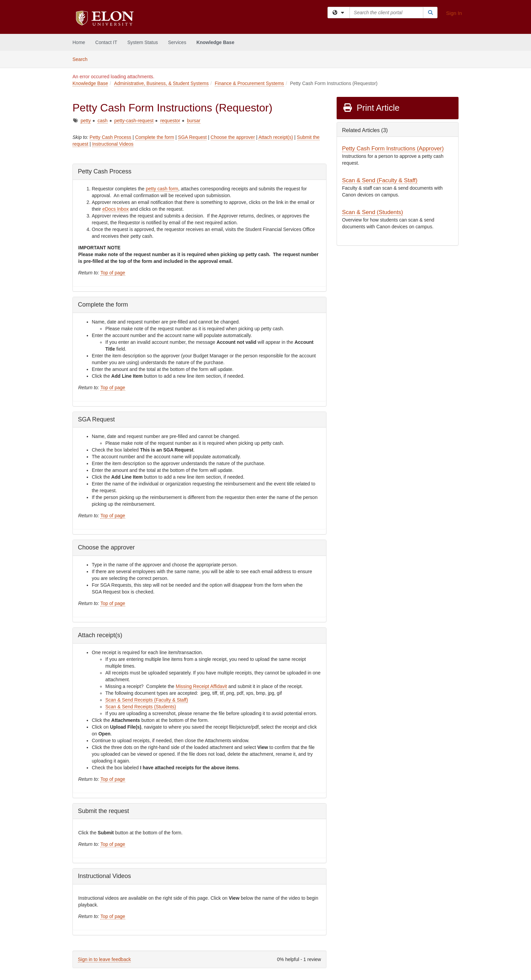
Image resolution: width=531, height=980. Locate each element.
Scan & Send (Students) (373, 212)
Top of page (113, 273)
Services (177, 42)
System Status (143, 42)
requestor (170, 121)
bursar (194, 121)
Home (79, 42)
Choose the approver (233, 137)
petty (86, 121)
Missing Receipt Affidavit (201, 686)
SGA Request (193, 137)
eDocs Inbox (115, 209)
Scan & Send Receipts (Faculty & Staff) (147, 700)
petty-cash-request (134, 121)
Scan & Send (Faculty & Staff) (380, 180)
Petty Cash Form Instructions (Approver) (393, 149)
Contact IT (106, 42)
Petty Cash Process (111, 137)
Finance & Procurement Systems (249, 83)
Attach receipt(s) (276, 137)
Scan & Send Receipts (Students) (141, 707)
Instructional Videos (113, 144)
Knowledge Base (215, 42)
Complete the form (155, 137)
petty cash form (162, 189)
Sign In (454, 13)
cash (103, 121)
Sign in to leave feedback (104, 959)
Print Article (371, 108)
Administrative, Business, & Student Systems (161, 83)
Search (82, 59)
